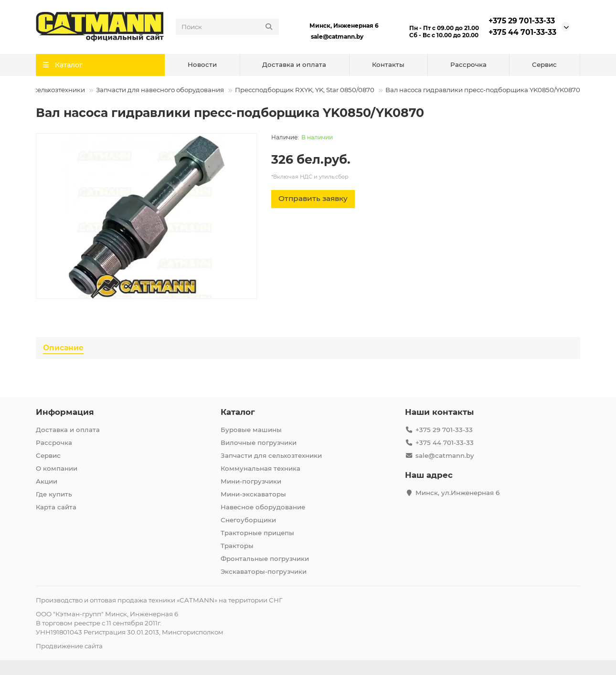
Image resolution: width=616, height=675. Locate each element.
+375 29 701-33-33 (522, 21)
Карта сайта (56, 507)
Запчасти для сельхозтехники (271, 455)
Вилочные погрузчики (259, 443)
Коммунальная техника (260, 468)
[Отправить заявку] (313, 199)
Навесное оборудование (263, 507)
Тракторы (237, 546)
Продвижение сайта (69, 646)
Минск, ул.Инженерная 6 (457, 493)
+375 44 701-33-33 (522, 32)
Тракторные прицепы (257, 533)
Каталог (238, 412)
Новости (202, 64)
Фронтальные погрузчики (265, 559)
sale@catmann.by (337, 37)
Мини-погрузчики (251, 481)
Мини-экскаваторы (253, 494)
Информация (65, 412)
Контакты (388, 64)
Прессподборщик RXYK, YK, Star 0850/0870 (305, 90)
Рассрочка (468, 64)
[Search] (227, 27)
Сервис (544, 64)
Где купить (54, 494)
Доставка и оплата (294, 64)
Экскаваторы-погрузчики (264, 571)
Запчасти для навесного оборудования (160, 90)
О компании (57, 468)
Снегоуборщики (248, 520)
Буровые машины (251, 430)
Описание (63, 348)
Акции (47, 481)
